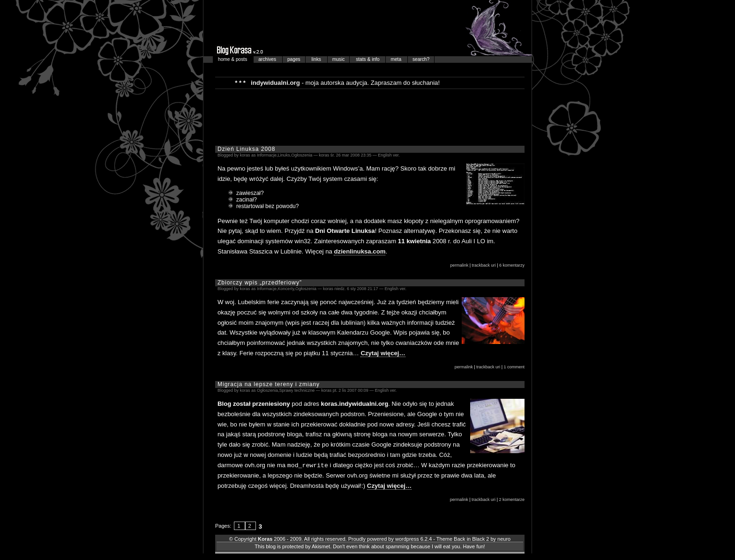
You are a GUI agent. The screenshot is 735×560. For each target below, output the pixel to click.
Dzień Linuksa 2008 (246, 149)
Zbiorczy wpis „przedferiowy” (260, 283)
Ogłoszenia (302, 155)
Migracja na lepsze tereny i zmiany (269, 384)
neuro (504, 538)
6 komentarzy (512, 265)
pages (294, 59)
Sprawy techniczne (297, 390)
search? (421, 59)
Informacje (267, 155)
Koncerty (286, 289)
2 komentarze (512, 499)
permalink (459, 265)
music (339, 59)
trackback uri (484, 265)
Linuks (284, 155)
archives (268, 59)
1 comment (514, 367)
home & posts (233, 59)
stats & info (368, 59)
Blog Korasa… (367, 28)
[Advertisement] (370, 117)
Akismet (321, 546)
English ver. (389, 155)
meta (396, 59)
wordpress (407, 538)
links (317, 59)
